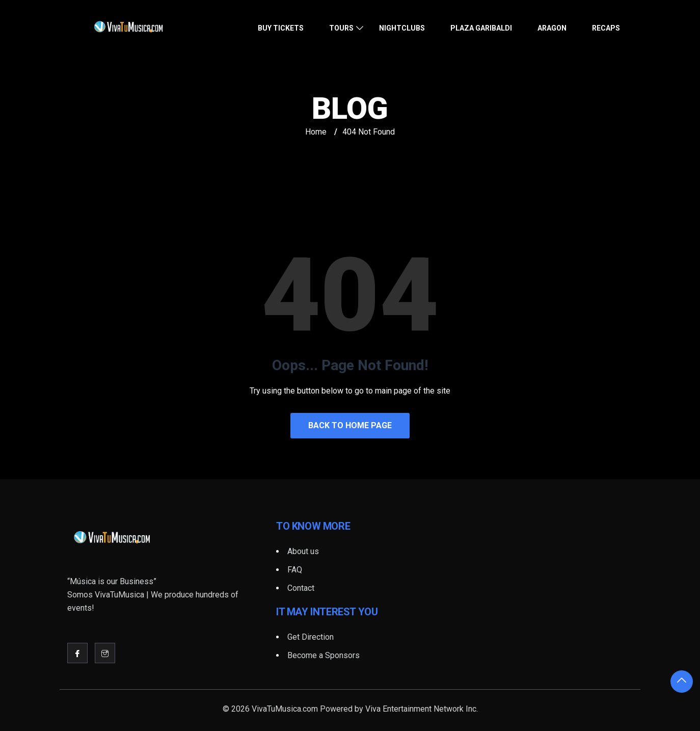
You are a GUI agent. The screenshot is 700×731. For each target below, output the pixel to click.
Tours (341, 28)
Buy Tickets (281, 28)
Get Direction (311, 637)
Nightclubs (402, 28)
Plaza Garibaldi (481, 28)
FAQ (295, 570)
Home (316, 132)
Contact (301, 588)
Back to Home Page (350, 425)
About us (303, 551)
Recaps (606, 28)
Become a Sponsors (324, 655)
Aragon (552, 28)
